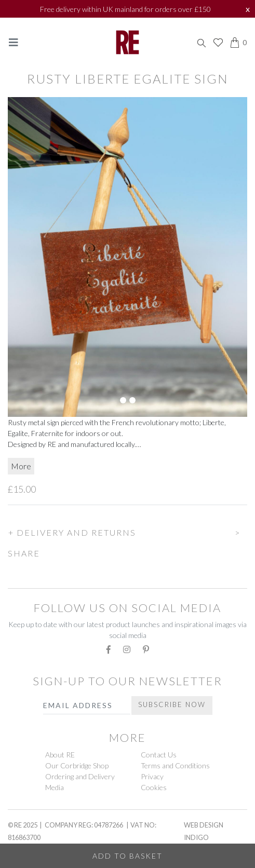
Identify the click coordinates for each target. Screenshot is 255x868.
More (21, 466)
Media (55, 787)
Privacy (152, 776)
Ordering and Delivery (80, 776)
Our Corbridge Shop (77, 765)
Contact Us (159, 755)
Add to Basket (128, 856)
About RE (60, 755)
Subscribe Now (172, 704)
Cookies (154, 787)
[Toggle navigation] (14, 42)
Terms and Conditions (175, 765)
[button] (128, 531)
